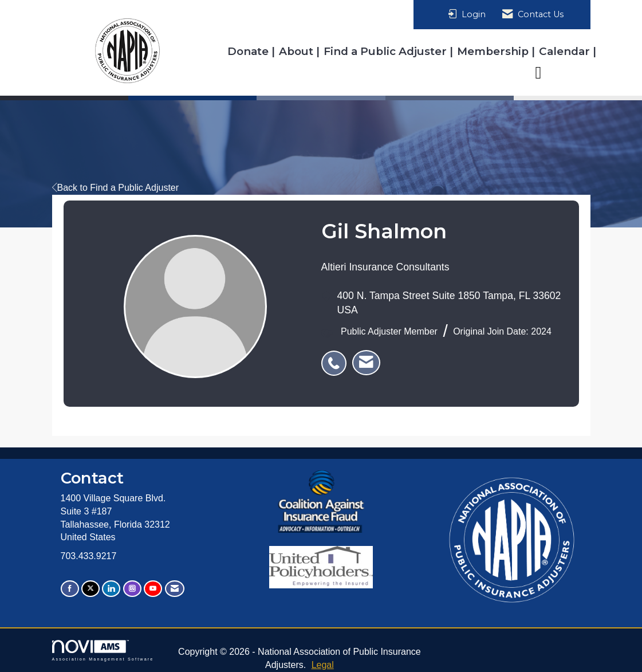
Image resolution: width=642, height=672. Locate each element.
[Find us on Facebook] (70, 589)
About (298, 51)
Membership (494, 51)
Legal (323, 665)
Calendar (566, 51)
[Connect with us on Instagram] (132, 589)
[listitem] (337, 357)
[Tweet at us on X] (90, 589)
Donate (249, 51)
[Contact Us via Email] (175, 589)
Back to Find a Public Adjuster (116, 188)
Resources (562, 72)
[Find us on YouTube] (153, 589)
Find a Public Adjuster (387, 51)
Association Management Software (103, 651)
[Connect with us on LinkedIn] (111, 589)
